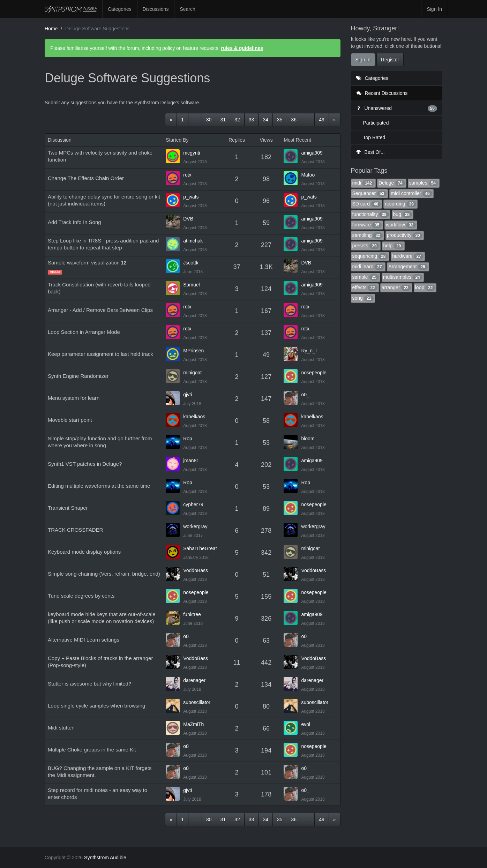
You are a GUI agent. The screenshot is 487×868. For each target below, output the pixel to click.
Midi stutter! (61, 728)
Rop (188, 439)
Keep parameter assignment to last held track (100, 354)
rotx (187, 175)
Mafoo (308, 175)
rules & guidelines (242, 48)
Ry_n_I (309, 351)
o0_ (305, 395)
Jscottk (191, 263)
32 (237, 120)
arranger (396, 287)
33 (252, 120)
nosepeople (314, 373)
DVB (188, 219)
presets (366, 246)
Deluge (392, 183)
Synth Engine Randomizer (78, 376)
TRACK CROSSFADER (75, 530)
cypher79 (193, 504)
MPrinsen (193, 351)
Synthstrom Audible (71, 9)
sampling (368, 235)
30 (209, 120)
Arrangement (408, 267)
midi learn (368, 267)
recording (400, 204)
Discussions (156, 9)
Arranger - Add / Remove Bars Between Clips (100, 310)
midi (364, 183)
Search (187, 9)
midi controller (411, 193)
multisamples (403, 277)
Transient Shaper (68, 508)
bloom (308, 439)
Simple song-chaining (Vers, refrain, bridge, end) (104, 574)
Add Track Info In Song (74, 222)
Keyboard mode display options (84, 552)
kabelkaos (194, 417)
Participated (376, 123)
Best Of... (370, 152)
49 (322, 120)
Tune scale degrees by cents (81, 596)
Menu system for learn (74, 398)
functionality (371, 214)
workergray (195, 526)
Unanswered (397, 108)
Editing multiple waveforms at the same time (99, 486)
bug (403, 214)
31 (223, 120)
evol (306, 724)
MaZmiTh (193, 724)
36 (294, 120)
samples (424, 183)
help (394, 246)
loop (425, 287)
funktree (192, 614)
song (363, 298)
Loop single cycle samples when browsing (96, 706)
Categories (120, 9)
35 (280, 120)
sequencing (370, 256)
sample (366, 277)
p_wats (191, 197)
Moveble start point (70, 420)
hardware (408, 256)
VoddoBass (196, 570)
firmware (367, 225)
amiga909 (312, 153)
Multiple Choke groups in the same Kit (92, 750)
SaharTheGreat (200, 548)
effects (365, 287)
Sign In (434, 9)
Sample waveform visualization (84, 263)
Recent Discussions (382, 93)
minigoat (192, 373)
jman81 (191, 461)
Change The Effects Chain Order (86, 178)
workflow (401, 225)
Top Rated (374, 137)
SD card (367, 204)
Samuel (191, 285)
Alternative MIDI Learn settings (84, 640)
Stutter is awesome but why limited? (89, 684)
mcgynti (192, 153)
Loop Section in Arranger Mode (84, 332)
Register (390, 60)
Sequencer (370, 193)
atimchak (193, 241)
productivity (405, 235)
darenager (194, 680)
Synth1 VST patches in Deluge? (85, 464)
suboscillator (197, 702)
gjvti (188, 395)
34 (265, 120)
